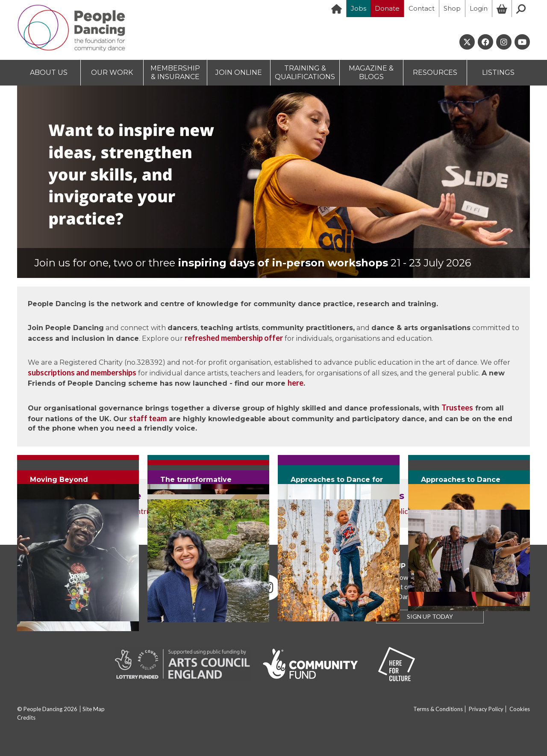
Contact (422, 8)
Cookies (520, 709)
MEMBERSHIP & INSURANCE (175, 72)
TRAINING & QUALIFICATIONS (305, 72)
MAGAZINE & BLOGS (371, 72)
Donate (387, 8)
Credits (26, 718)
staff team (148, 418)
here (296, 383)
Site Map (94, 709)
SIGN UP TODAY (430, 616)
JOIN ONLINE (239, 72)
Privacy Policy (486, 709)
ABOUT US (49, 72)
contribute (146, 511)
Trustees (457, 408)
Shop (452, 8)
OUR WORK (112, 72)
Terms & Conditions (438, 709)
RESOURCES (435, 72)
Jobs (359, 8)
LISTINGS (498, 72)
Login (479, 8)
